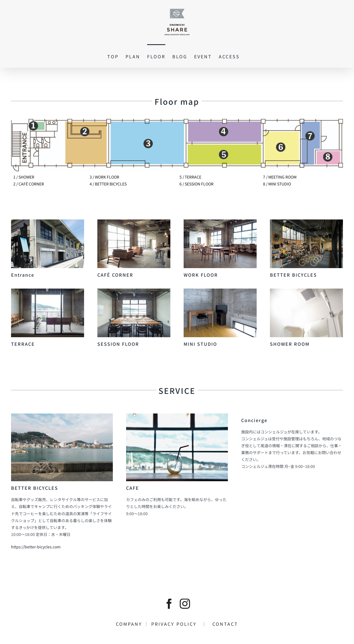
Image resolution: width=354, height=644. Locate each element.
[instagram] (185, 604)
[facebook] (169, 604)
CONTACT (223, 624)
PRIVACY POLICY (177, 624)
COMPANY (130, 624)
